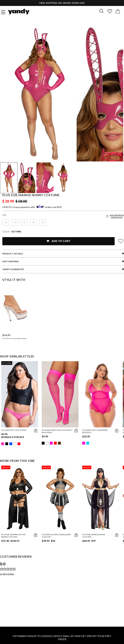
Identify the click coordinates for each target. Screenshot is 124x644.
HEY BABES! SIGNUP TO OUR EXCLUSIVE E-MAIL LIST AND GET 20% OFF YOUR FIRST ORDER (62, 638)
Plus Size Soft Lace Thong (14, 430)
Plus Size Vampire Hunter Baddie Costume (13, 536)
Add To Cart (58, 241)
